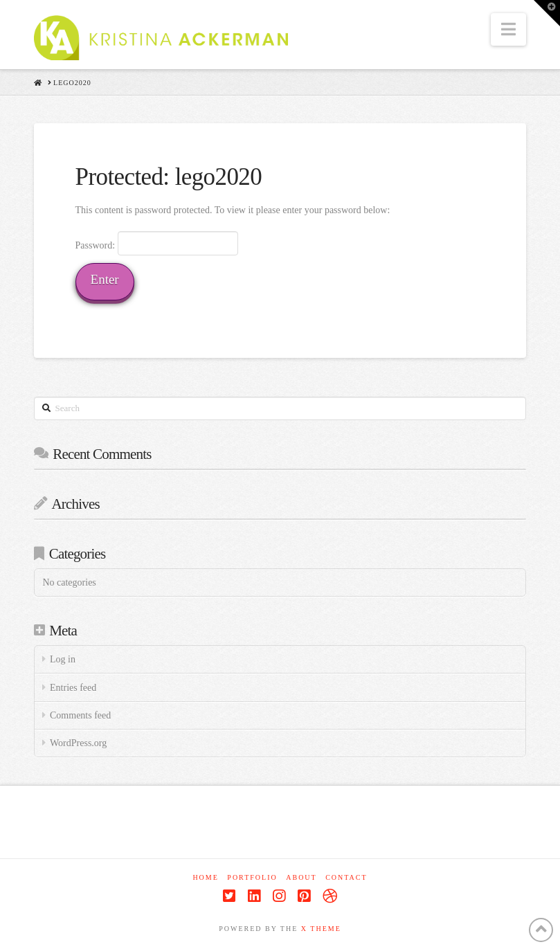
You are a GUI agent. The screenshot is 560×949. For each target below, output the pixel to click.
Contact (346, 877)
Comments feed (80, 715)
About (301, 877)
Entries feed (73, 688)
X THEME (321, 929)
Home (205, 877)
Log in (63, 659)
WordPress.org (78, 743)
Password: (157, 243)
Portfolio (252, 877)
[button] (508, 29)
